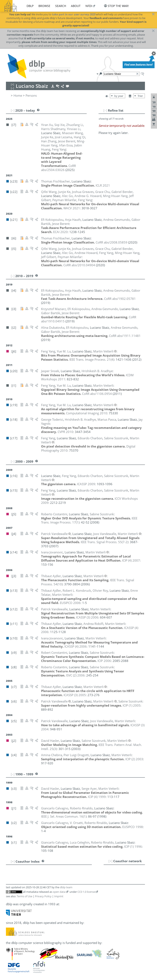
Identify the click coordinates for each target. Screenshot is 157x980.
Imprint (59, 896)
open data (59, 892)
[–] (105, 110)
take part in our (74, 14)
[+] (110, 861)
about (76, 6)
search (61, 6)
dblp (30, 6)
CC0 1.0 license (86, 892)
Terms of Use (25, 896)
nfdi (89, 6)
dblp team (66, 887)
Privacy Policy (43, 896)
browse (44, 6)
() (92, 359)
